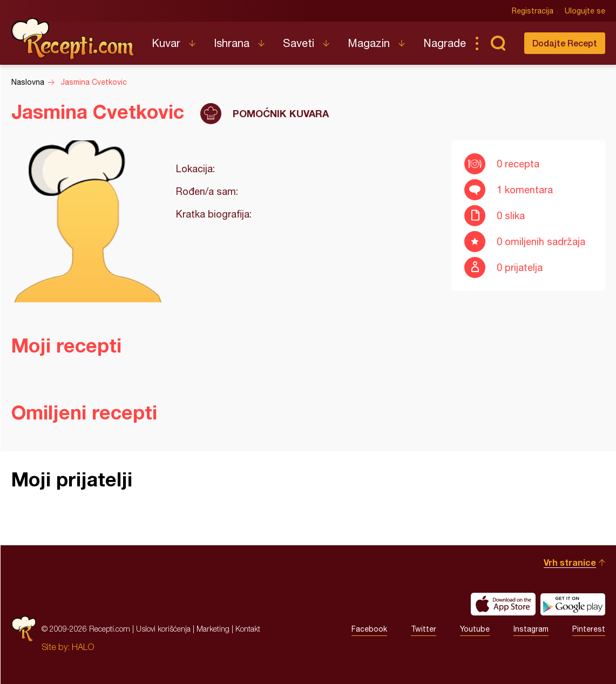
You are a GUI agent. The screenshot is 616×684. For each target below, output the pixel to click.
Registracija (533, 11)
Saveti (299, 43)
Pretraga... (498, 43)
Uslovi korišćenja (163, 629)
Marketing (213, 629)
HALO (83, 647)
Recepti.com (73, 39)
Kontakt (248, 629)
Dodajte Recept (565, 43)
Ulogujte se (585, 11)
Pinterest (589, 629)
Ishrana (232, 43)
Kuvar (166, 43)
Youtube (475, 629)
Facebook (369, 629)
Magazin (369, 43)
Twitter (424, 629)
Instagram (531, 629)
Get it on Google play (573, 604)
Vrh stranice (570, 562)
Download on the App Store (503, 604)
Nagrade (445, 43)
